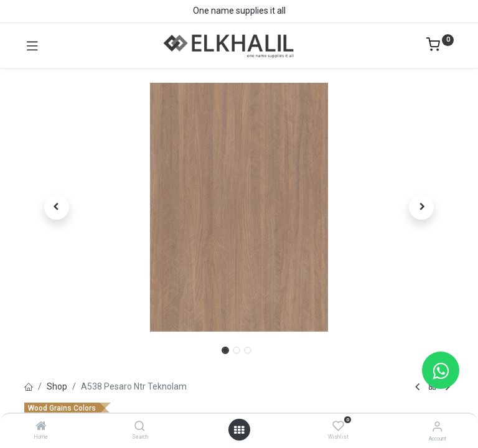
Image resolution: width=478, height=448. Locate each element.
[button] (57, 207)
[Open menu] (239, 430)
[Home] (41, 427)
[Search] (140, 427)
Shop (57, 386)
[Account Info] (437, 427)
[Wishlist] (338, 426)
